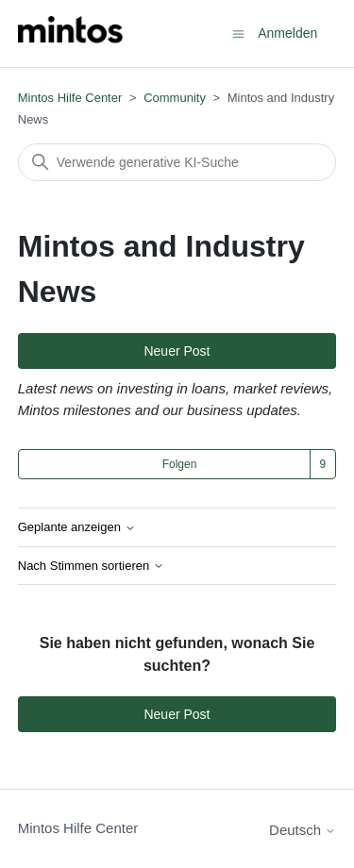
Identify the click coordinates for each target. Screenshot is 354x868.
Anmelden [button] (287, 33)
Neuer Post (177, 351)
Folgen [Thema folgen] (180, 464)
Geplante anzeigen (77, 527)
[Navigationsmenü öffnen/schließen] (238, 33)
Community (175, 98)
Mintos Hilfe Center (70, 98)
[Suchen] (177, 162)
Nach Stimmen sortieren (91, 566)
